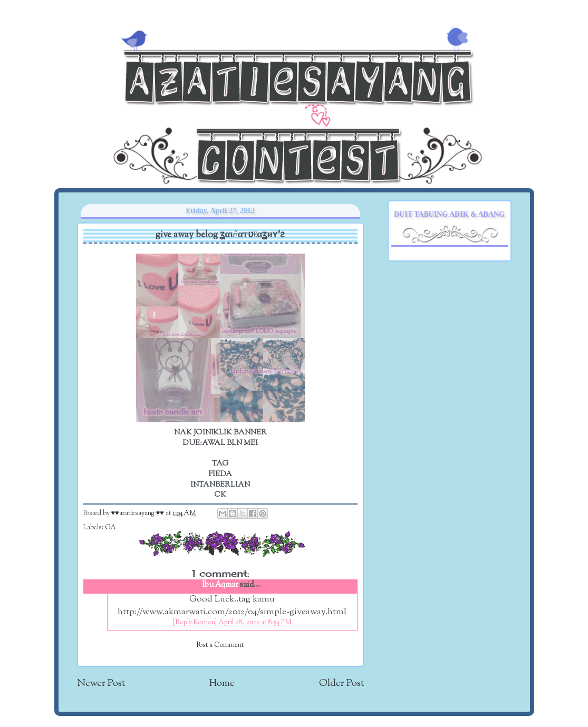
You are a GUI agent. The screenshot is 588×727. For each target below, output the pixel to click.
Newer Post (101, 684)
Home (222, 684)
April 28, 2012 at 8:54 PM (255, 623)
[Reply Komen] (195, 623)
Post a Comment (220, 645)
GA (110, 528)
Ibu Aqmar (220, 585)
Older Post (341, 684)
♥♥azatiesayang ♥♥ (138, 513)
